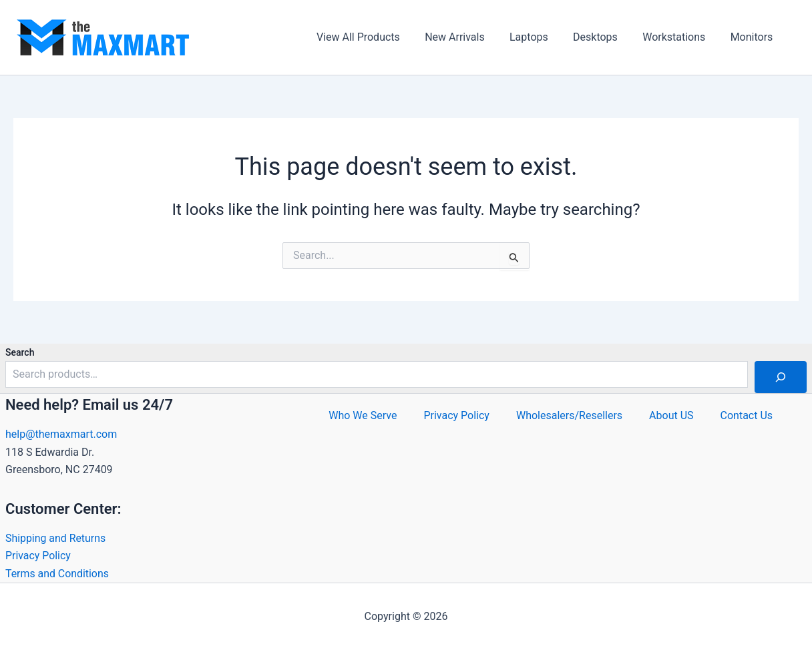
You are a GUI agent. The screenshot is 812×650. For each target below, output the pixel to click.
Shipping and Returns (56, 538)
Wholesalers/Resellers (569, 415)
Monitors (753, 37)
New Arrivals (471, 37)
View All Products (378, 37)
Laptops (542, 37)
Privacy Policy (38, 556)
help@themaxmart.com (61, 434)
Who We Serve (363, 415)
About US (671, 415)
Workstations (679, 37)
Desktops (604, 37)
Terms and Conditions (57, 574)
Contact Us (747, 415)
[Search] (781, 377)
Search (20, 352)
